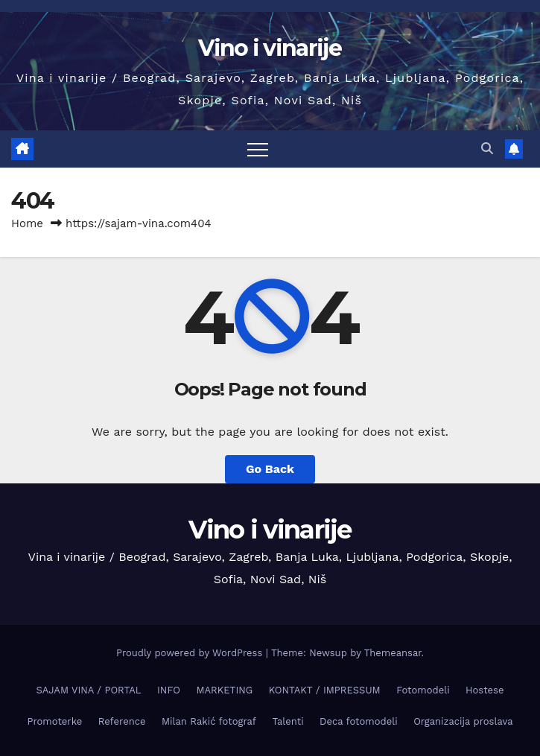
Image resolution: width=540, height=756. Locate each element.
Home (27, 223)
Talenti (288, 721)
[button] (487, 149)
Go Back (270, 469)
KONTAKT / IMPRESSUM (325, 690)
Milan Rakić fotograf (209, 721)
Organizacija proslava (463, 721)
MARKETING (224, 690)
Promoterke (54, 721)
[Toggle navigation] (258, 149)
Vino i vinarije (270, 48)
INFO (169, 690)
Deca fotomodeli (359, 721)
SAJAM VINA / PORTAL (89, 690)
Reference (122, 721)
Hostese (485, 690)
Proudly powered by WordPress (191, 653)
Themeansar (393, 653)
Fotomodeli (423, 690)
